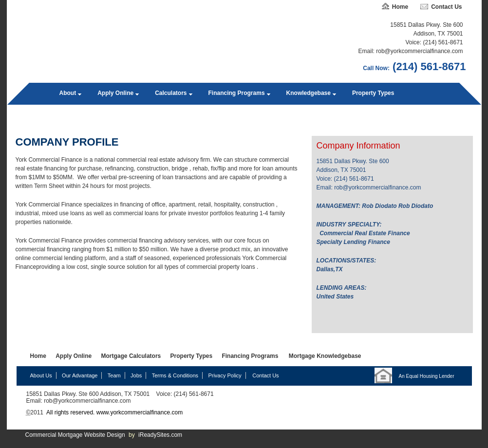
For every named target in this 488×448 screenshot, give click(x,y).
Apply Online (115, 93)
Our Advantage (80, 375)
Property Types (373, 93)
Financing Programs (237, 93)
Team (114, 375)
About (68, 93)
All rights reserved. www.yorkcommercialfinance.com (114, 412)
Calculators (171, 93)
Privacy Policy (225, 375)
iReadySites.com (160, 435)
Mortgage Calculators (131, 356)
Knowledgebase (309, 93)
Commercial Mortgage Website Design (75, 435)
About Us (41, 375)
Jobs (136, 375)
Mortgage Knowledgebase (325, 356)
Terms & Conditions (175, 375)
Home (400, 7)
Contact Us (446, 7)
